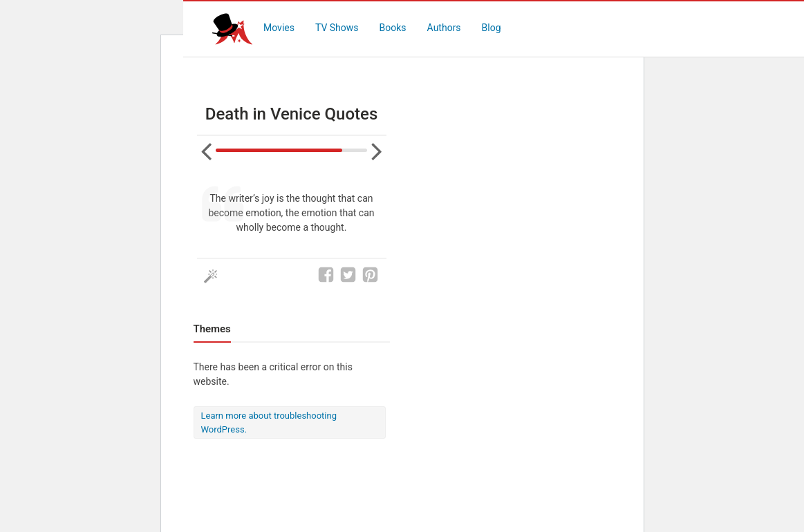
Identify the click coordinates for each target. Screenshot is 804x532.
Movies (279, 28)
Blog (492, 28)
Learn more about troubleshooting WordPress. (269, 422)
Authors (444, 28)
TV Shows (337, 28)
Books (393, 28)
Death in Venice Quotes (292, 114)
